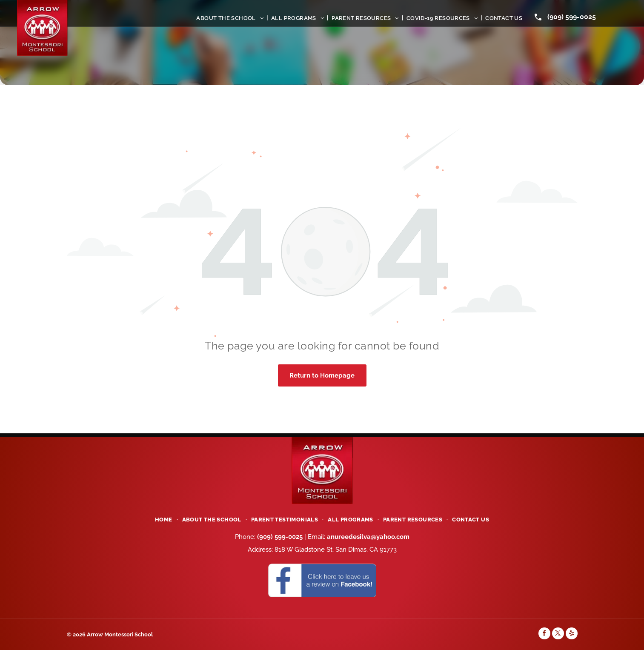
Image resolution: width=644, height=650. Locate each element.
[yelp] (572, 634)
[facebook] (544, 634)
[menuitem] (231, 18)
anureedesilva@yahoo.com (368, 537)
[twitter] (558, 634)
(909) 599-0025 (572, 17)
